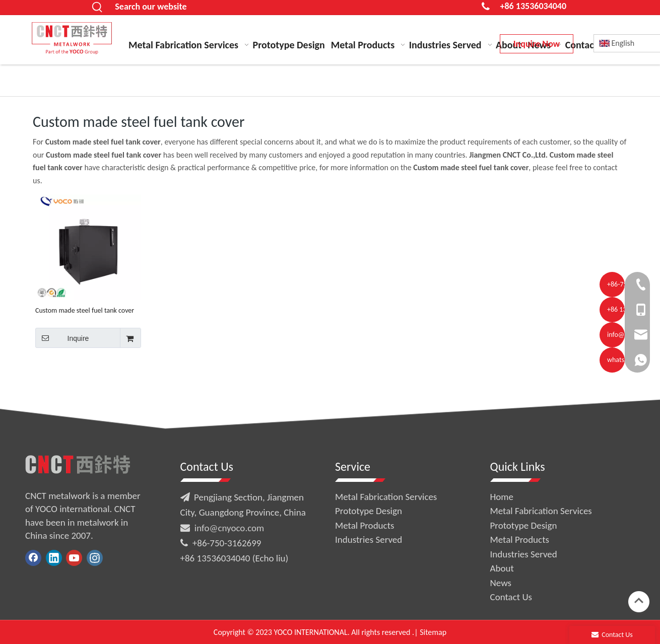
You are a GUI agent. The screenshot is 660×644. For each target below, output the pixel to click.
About (502, 568)
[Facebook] (33, 558)
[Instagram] (95, 558)
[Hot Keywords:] (97, 8)
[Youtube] (74, 558)
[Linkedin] (54, 558)
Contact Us (511, 597)
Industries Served (369, 540)
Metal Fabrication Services (386, 497)
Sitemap (433, 632)
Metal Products (365, 525)
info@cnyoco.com (229, 528)
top (639, 601)
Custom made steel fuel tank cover (85, 310)
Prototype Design (369, 511)
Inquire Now (537, 44)
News (501, 583)
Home (502, 497)
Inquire (62, 338)
